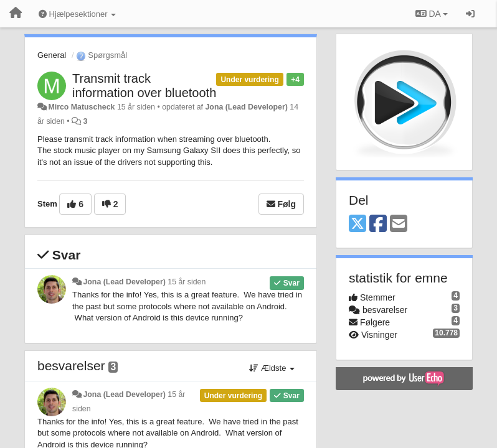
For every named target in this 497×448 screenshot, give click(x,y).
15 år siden (187, 282)
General (52, 55)
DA (432, 14)
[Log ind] (470, 14)
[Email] (399, 224)
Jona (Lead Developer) (246, 107)
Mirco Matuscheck (81, 107)
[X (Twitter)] (357, 224)
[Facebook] (378, 224)
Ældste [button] (272, 368)
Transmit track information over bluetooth (144, 86)
